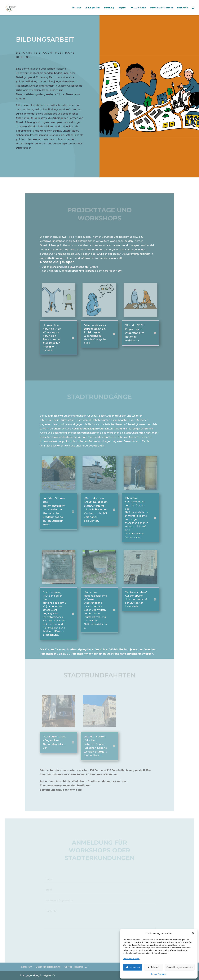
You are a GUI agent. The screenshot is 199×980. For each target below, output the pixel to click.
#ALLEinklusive (138, 8)
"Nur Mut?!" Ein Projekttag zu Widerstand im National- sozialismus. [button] (135, 333)
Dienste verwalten (131, 959)
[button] (193, 933)
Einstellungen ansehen (180, 967)
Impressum (26, 967)
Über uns (76, 8)
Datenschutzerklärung (48, 967)
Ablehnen (154, 967)
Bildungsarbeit (93, 8)
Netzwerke (183, 8)
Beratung (109, 8)
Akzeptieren (133, 967)
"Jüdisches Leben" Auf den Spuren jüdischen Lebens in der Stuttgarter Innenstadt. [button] (137, 599)
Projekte (122, 8)
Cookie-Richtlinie (159, 974)
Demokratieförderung (162, 8)
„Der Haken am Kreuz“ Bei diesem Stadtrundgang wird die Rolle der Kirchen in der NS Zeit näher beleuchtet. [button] (96, 509)
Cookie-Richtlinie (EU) (76, 967)
